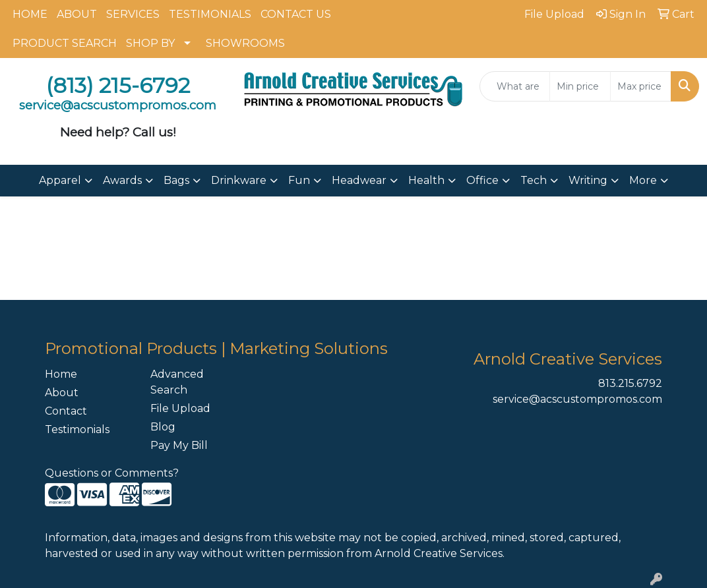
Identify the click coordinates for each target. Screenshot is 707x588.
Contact (66, 411)
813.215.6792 (630, 383)
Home (61, 374)
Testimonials (77, 429)
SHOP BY (150, 43)
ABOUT (77, 14)
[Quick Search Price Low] (580, 86)
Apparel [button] (60, 180)
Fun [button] (299, 180)
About (62, 393)
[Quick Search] (515, 86)
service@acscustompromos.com (577, 399)
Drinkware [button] (239, 180)
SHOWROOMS (245, 43)
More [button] (643, 180)
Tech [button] (534, 180)
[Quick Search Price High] (641, 86)
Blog (163, 427)
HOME (30, 14)
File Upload (180, 408)
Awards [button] (122, 180)
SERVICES (133, 14)
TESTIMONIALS (210, 14)
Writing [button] (588, 180)
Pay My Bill (179, 445)
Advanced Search (177, 382)
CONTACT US (296, 14)
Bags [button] (176, 180)
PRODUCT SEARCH (65, 43)
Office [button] (482, 180)
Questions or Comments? (112, 473)
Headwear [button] (359, 180)
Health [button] (426, 180)
